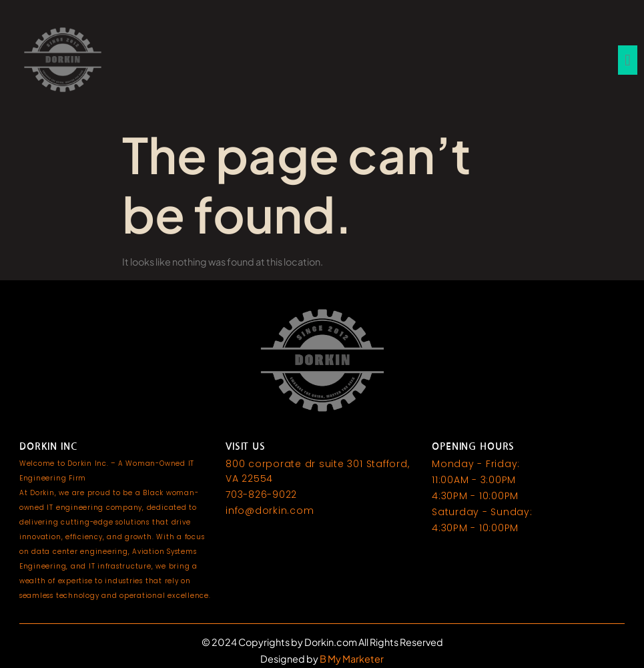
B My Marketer (351, 659)
